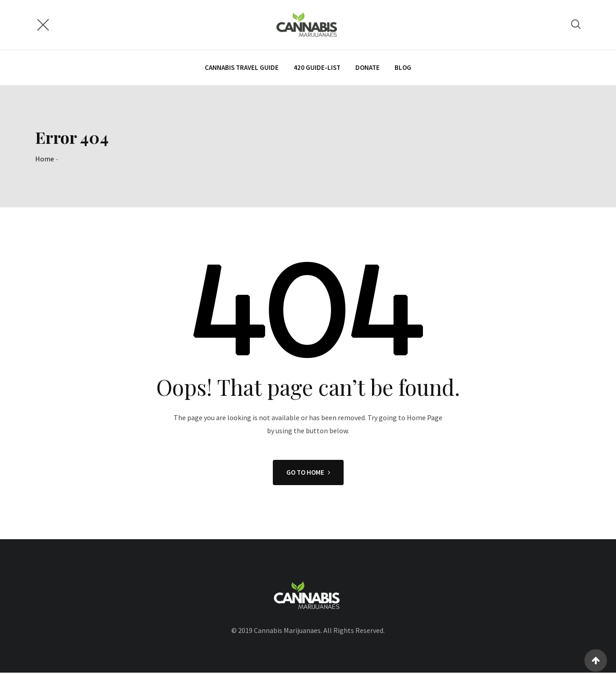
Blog (403, 68)
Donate (368, 68)
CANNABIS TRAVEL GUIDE (242, 68)
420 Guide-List (317, 68)
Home (45, 160)
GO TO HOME (308, 473)
